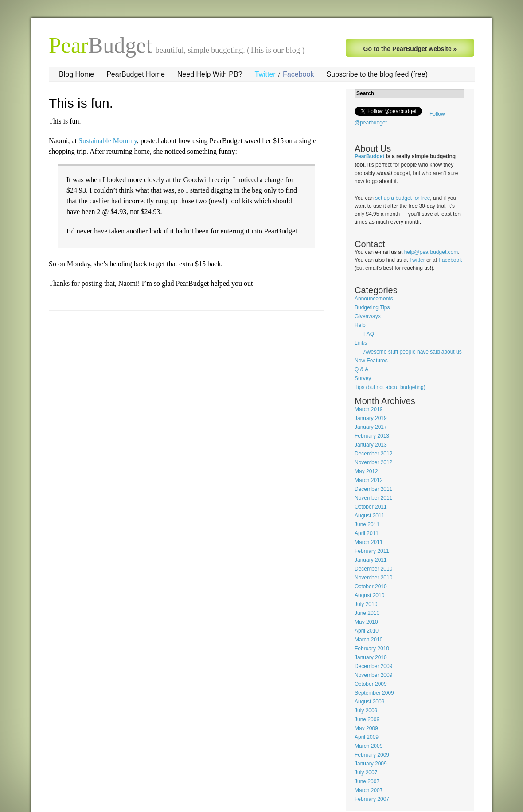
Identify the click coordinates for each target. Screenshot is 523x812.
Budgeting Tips (372, 307)
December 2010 (373, 569)
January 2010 (371, 657)
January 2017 (371, 427)
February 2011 (372, 551)
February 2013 (372, 436)
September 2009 (374, 693)
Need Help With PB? (210, 74)
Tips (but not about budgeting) (390, 387)
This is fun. (81, 103)
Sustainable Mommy (108, 141)
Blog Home (76, 74)
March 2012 (369, 480)
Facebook (298, 74)
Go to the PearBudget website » (410, 49)
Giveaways (368, 316)
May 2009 (366, 728)
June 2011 (367, 524)
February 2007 (372, 799)
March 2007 (369, 790)
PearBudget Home (136, 74)
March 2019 (369, 409)
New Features (371, 361)
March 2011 (369, 542)
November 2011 (373, 498)
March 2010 (369, 640)
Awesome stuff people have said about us (413, 352)
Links (361, 343)
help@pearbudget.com (431, 252)
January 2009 (371, 764)
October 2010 (371, 587)
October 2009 (371, 684)
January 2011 (371, 560)
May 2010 (366, 622)
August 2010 (369, 595)
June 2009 (367, 719)
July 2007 (366, 773)
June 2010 (367, 613)
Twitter (265, 74)
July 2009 (366, 711)
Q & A (361, 369)
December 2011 (373, 489)
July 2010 (366, 604)
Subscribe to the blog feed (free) (377, 74)
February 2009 (372, 755)
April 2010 (367, 631)
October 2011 (371, 507)
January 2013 (371, 445)
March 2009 (369, 746)
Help (360, 325)
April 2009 (367, 737)
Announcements (374, 299)
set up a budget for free (402, 198)
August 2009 (369, 702)
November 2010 (373, 578)
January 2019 (371, 418)
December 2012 (373, 454)
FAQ (369, 334)
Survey (363, 378)
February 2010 (372, 649)
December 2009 (373, 666)
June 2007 (367, 781)
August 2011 (369, 516)
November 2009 (373, 675)
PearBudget (369, 156)
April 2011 (367, 533)
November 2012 (373, 462)
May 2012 (366, 471)
